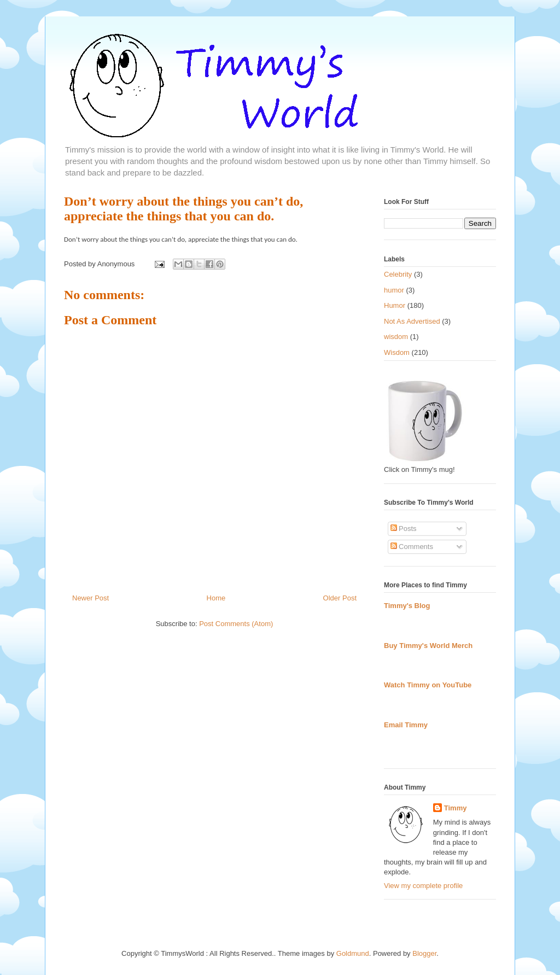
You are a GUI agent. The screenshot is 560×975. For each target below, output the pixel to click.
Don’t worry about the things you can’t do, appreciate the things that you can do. (183, 209)
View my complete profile (423, 886)
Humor (395, 305)
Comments (412, 547)
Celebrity (398, 274)
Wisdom (397, 352)
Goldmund (353, 953)
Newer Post (91, 598)
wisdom (396, 337)
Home (216, 598)
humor (394, 290)
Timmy (456, 808)
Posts (404, 529)
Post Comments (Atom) (236, 624)
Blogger (424, 953)
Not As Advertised (412, 321)
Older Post (340, 598)
